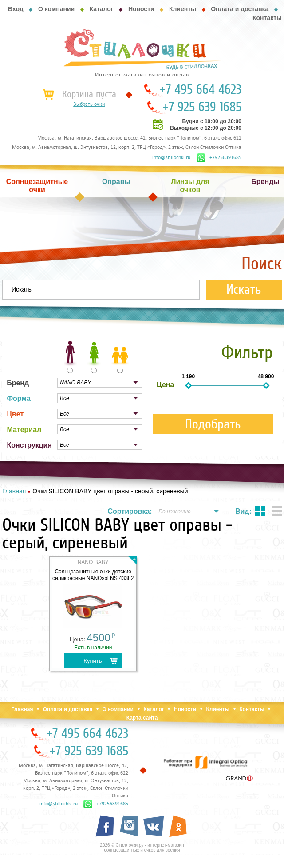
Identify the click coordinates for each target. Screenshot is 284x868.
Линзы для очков (190, 186)
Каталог (101, 9)
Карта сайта (142, 718)
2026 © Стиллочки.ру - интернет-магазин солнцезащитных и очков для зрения (142, 848)
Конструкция (29, 445)
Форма (19, 398)
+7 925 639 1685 (202, 107)
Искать (244, 290)
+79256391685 (219, 158)
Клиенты (183, 9)
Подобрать (213, 424)
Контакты (267, 18)
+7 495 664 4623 (201, 90)
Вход (16, 9)
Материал (24, 430)
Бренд (18, 383)
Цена (165, 385)
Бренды (265, 182)
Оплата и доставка (240, 9)
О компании (56, 9)
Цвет (15, 414)
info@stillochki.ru (171, 158)
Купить (93, 661)
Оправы (116, 182)
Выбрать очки (89, 104)
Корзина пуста (89, 94)
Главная (22, 709)
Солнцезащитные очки (37, 186)
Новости (141, 9)
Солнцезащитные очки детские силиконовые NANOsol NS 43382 (93, 575)
